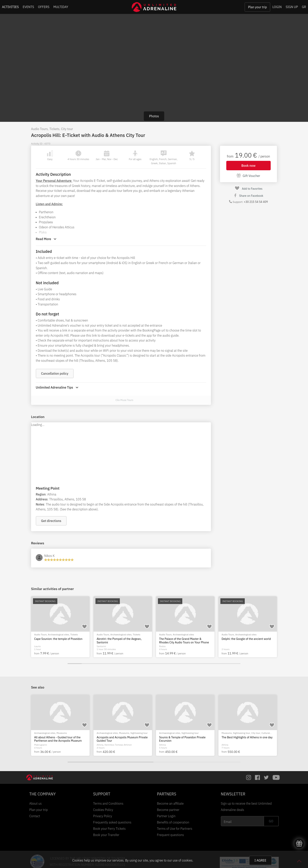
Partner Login (166, 816)
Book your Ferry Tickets (109, 829)
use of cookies (182, 860)
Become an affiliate (170, 803)
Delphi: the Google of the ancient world (246, 639)
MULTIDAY (61, 7)
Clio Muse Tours (124, 400)
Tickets (54, 129)
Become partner (168, 810)
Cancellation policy (55, 373)
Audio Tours (39, 129)
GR (304, 7)
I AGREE (260, 860)
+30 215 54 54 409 (256, 202)
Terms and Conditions (108, 803)
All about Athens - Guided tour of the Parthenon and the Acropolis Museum (245, 739)
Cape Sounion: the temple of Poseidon (58, 639)
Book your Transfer (106, 835)
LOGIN (277, 7)
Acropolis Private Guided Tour (178, 737)
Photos (154, 116)
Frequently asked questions (112, 822)
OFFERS (44, 7)
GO (271, 821)
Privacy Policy (103, 816)
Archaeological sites (59, 634)
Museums (249, 733)
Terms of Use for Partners (175, 829)
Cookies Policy (103, 810)
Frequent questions (170, 835)
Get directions (51, 521)
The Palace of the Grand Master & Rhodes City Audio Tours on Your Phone (184, 641)
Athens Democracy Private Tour (54, 737)
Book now (248, 166)
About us (35, 803)
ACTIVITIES (10, 7)
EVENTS (28, 7)
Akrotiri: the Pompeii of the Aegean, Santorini (119, 641)
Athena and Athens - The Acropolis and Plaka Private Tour (121, 739)
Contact (35, 816)
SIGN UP (292, 7)
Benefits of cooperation (173, 822)
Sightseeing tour (65, 733)
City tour (67, 129)
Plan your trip (258, 7)
